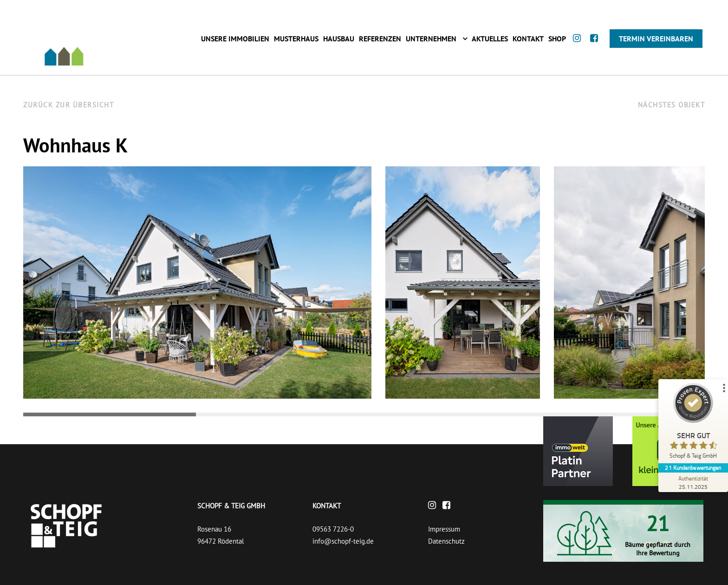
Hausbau (339, 39)
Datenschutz (446, 541)
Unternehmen (431, 39)
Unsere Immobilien (235, 39)
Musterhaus (296, 39)
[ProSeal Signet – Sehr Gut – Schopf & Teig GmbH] (693, 423)
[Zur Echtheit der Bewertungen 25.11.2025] (693, 482)
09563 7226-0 (333, 529)
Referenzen (380, 39)
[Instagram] (579, 47)
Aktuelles (490, 39)
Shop (557, 39)
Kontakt (528, 39)
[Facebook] (596, 47)
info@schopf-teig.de (343, 541)
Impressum (444, 529)
